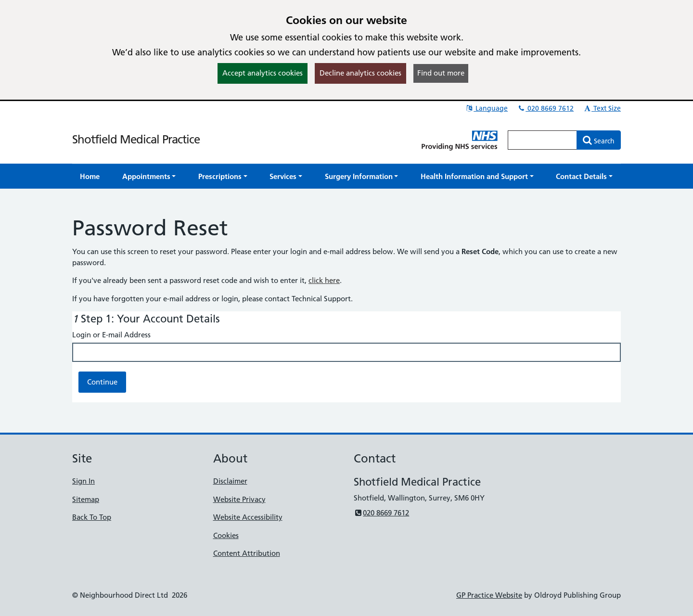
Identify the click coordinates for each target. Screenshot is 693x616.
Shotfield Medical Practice (136, 139)
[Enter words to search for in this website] (542, 140)
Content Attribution (247, 553)
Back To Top (92, 517)
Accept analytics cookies (263, 73)
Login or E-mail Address (111, 335)
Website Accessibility (248, 517)
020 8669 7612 (545, 108)
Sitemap (86, 499)
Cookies (226, 535)
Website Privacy (239, 499)
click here (324, 280)
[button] (149, 176)
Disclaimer (230, 481)
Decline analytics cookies (360, 73)
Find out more (441, 73)
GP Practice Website (489, 595)
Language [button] (486, 108)
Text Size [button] (602, 108)
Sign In (83, 481)
